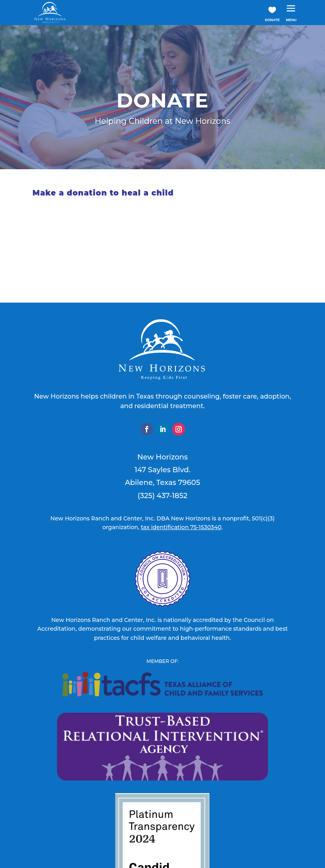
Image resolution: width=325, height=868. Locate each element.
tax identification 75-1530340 (181, 527)
